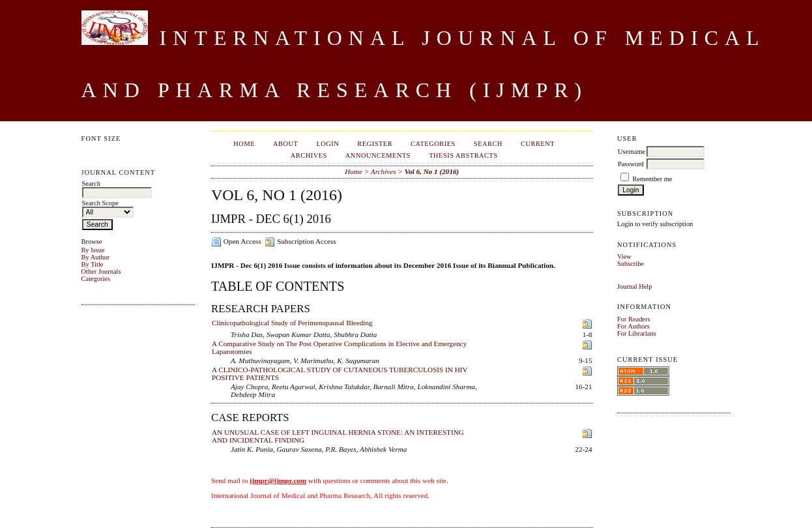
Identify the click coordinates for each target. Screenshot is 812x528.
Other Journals (101, 271)
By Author (96, 257)
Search (488, 144)
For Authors (633, 326)
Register (375, 144)
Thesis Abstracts (463, 155)
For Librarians (637, 333)
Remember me (653, 179)
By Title (93, 264)
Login (327, 144)
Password (631, 164)
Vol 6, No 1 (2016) (432, 171)
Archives (309, 155)
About (285, 144)
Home (244, 144)
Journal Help (634, 286)
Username (631, 152)
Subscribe (631, 264)
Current (538, 144)
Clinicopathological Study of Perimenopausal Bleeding (292, 323)
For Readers (634, 319)
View (624, 257)
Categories (96, 279)
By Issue (93, 250)
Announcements (378, 155)
